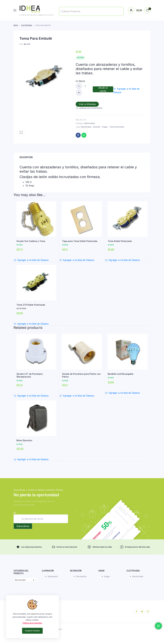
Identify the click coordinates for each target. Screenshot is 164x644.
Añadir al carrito (103, 89)
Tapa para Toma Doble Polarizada (80, 241)
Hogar (105, 127)
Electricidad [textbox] (25, 580)
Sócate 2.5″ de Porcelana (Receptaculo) (30, 375)
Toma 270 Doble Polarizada (31, 305)
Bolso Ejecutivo (24, 440)
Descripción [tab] (26, 157)
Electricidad (27, 25)
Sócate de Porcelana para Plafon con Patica (81, 375)
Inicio (16, 25)
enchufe (97, 127)
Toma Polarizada (117, 127)
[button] (21, 133)
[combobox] (25, 580)
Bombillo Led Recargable (121, 374)
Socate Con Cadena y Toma (31, 241)
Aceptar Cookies (32, 631)
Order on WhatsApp (87, 104)
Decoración (81, 577)
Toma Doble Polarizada (120, 241)
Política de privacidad (32, 623)
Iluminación (53, 577)
